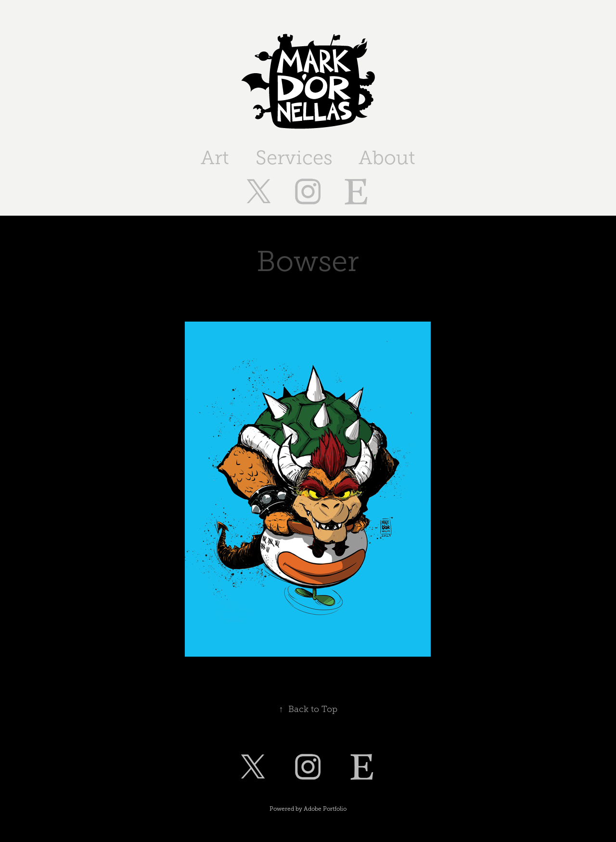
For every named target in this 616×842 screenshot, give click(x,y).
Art (215, 158)
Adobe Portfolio (325, 809)
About (387, 158)
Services (294, 158)
